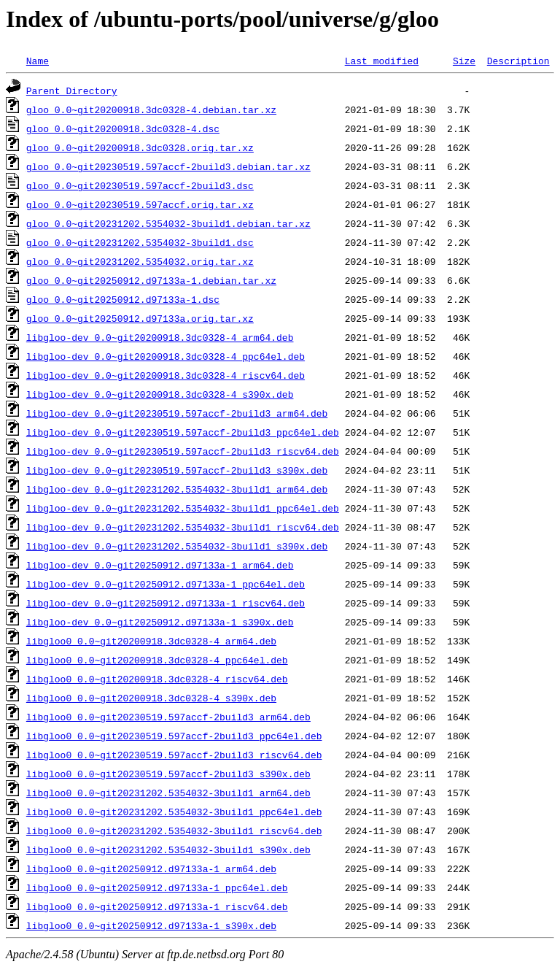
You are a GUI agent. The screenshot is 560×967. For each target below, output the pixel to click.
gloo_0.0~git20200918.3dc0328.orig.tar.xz (140, 147)
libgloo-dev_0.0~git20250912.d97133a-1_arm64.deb (160, 565)
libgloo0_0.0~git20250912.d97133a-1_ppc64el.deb (157, 887)
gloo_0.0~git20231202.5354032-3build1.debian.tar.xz (168, 223)
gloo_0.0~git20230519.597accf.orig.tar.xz (140, 204)
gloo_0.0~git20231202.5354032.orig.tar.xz (140, 261)
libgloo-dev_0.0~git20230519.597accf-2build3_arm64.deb (177, 413)
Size (464, 61)
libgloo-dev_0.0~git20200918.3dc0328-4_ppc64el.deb (166, 356)
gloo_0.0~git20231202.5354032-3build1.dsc (140, 242)
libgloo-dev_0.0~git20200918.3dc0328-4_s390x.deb (160, 394)
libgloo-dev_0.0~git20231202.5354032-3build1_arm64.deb (177, 489)
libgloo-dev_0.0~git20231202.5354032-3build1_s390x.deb (177, 546)
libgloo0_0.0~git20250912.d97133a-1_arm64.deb (151, 868)
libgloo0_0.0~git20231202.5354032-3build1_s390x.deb (168, 850)
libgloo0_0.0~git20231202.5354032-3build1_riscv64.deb (174, 831)
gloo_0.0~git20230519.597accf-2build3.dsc (140, 185)
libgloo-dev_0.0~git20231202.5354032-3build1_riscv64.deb (183, 527)
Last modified (382, 61)
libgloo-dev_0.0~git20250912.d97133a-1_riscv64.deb (166, 603)
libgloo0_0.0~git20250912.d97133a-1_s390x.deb (151, 925)
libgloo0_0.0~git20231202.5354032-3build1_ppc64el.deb (174, 812)
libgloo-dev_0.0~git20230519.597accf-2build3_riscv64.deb (183, 451)
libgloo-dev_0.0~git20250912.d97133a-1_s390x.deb (160, 622)
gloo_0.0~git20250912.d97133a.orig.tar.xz (140, 318)
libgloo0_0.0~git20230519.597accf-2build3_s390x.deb (168, 774)
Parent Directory (72, 90)
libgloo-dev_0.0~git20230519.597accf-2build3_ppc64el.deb (183, 432)
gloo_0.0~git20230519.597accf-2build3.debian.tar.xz (168, 166)
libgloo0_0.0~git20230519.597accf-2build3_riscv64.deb (174, 755)
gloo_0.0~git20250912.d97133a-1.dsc (123, 299)
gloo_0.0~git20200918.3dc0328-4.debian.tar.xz (151, 109)
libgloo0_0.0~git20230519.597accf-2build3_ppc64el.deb (174, 736)
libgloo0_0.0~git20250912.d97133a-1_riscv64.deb (157, 906)
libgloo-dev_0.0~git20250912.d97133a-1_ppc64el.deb (166, 584)
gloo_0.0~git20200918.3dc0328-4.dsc (123, 128)
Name (38, 61)
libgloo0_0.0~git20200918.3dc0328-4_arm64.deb (151, 641)
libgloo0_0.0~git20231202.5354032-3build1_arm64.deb (168, 793)
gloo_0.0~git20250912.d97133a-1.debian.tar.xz (151, 280)
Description (518, 61)
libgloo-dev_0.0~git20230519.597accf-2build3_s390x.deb (177, 470)
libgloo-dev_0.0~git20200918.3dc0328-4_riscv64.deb (166, 375)
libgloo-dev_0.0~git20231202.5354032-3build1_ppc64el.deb (183, 508)
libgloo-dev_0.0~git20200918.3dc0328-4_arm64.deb (160, 337)
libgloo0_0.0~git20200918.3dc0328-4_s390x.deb (151, 698)
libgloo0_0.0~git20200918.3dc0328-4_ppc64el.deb (157, 660)
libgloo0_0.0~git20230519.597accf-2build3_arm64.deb (168, 717)
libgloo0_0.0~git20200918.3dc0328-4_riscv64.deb (157, 679)
